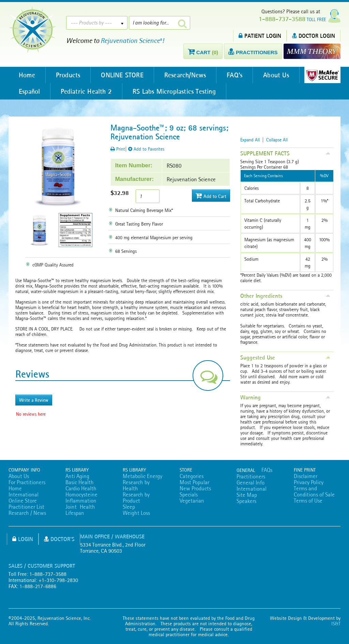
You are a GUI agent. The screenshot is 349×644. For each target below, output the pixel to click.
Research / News (27, 513)
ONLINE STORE (122, 75)
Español (29, 91)
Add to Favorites (146, 149)
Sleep (129, 507)
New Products (195, 488)
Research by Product (136, 497)
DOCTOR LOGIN (314, 36)
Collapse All (277, 140)
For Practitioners (27, 482)
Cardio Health (81, 488)
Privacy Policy (309, 482)
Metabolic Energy (142, 476)
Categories (192, 476)
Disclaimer (306, 476)
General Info (251, 482)
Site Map (247, 495)
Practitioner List (26, 507)
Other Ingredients (261, 296)
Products (68, 75)
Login (23, 539)
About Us (276, 75)
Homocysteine (81, 494)
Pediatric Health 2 (86, 91)
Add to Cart (211, 196)
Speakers (246, 501)
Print (118, 149)
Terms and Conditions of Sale (314, 491)
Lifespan (75, 513)
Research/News (185, 75)
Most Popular (194, 482)
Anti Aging (77, 476)
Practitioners (251, 476)
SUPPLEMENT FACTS (265, 153)
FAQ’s (234, 75)
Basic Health (80, 482)
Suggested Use (258, 357)
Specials (189, 494)
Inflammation (81, 501)
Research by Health (136, 485)
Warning (251, 397)
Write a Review (34, 400)
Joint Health (80, 507)
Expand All (250, 140)
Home (27, 75)
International (24, 494)
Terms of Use (308, 501)
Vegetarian (192, 501)
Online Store (23, 501)
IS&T (336, 624)
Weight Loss (136, 513)
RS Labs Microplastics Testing (174, 91)
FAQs (267, 470)
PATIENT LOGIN (260, 36)
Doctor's (59, 539)
